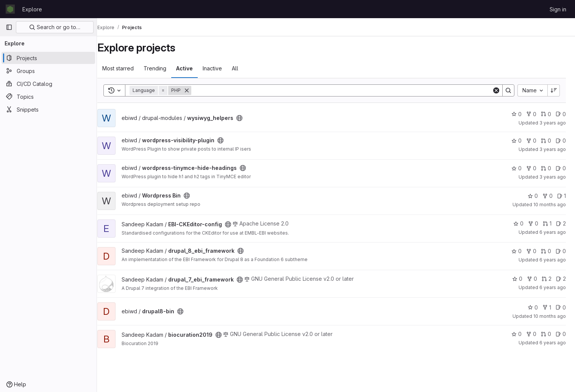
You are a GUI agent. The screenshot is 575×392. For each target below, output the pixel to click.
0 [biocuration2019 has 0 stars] (516, 334)
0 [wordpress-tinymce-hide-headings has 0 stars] (516, 168)
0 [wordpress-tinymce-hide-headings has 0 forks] (531, 168)
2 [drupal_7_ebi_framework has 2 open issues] (561, 279)
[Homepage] (10, 9)
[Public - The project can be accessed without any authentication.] (248, 118)
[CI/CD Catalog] (48, 84)
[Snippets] (48, 109)
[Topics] (48, 96)
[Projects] (48, 58)
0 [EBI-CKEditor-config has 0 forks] (533, 223)
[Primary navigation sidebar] (9, 27)
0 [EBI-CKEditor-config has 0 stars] (518, 223)
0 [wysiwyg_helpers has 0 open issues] (561, 114)
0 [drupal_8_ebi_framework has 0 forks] (531, 251)
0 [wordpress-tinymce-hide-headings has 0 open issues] (561, 168)
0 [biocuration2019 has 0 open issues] (561, 334)
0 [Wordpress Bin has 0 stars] (533, 196)
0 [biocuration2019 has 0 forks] (531, 334)
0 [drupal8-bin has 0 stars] (533, 307)
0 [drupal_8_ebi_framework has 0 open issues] (561, 251)
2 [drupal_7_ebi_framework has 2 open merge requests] (547, 279)
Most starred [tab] (127, 68)
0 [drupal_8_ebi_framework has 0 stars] (516, 251)
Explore (32, 9)
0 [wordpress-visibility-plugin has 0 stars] (516, 141)
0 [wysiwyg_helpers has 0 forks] (531, 114)
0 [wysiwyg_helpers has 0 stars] (516, 114)
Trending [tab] (164, 68)
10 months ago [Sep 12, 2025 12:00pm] (550, 205)
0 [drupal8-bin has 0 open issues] (561, 307)
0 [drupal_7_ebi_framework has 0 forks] (532, 279)
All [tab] (244, 68)
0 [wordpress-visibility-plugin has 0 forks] (531, 141)
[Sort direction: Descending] (554, 90)
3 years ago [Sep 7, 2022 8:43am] (553, 123)
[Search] (346, 90)
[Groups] (48, 71)
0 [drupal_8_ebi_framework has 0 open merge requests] (546, 251)
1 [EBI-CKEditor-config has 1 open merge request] (547, 223)
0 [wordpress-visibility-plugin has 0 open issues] (561, 141)
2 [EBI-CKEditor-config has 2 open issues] (561, 223)
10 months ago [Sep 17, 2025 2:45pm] (550, 316)
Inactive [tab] (221, 68)
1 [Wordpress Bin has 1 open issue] (562, 196)
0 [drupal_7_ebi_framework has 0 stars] (517, 279)
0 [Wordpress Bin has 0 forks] (548, 196)
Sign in (558, 9)
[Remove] (195, 90)
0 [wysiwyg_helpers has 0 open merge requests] (546, 114)
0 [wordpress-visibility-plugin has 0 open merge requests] (546, 141)
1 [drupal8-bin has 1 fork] (547, 307)
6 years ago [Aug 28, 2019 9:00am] (553, 232)
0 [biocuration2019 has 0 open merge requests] (546, 334)
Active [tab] (193, 68)
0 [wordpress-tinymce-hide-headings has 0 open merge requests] (546, 168)
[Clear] (496, 90)
